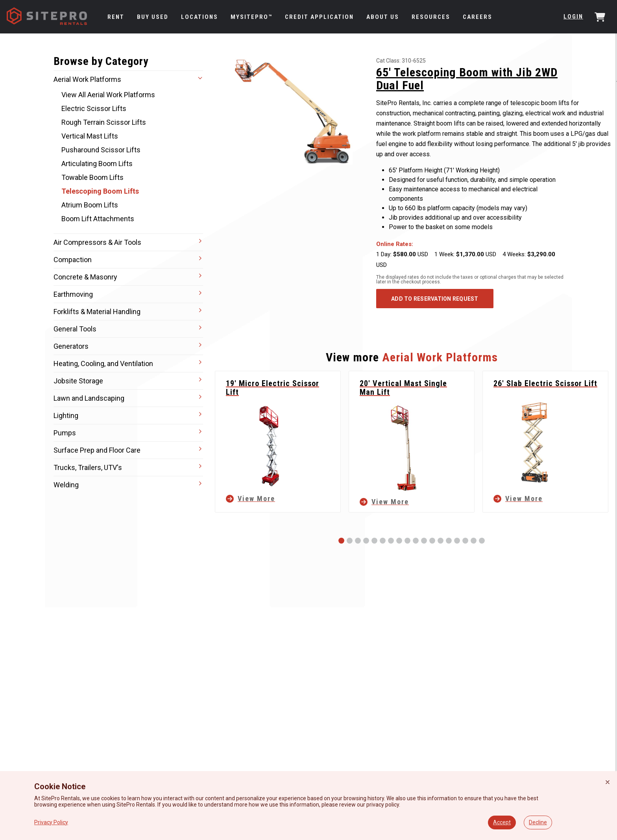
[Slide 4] (366, 541)
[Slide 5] (374, 541)
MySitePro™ (251, 17)
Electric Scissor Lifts (94, 108)
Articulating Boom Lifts (97, 164)
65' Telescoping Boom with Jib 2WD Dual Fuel (467, 79)
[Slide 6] (383, 541)
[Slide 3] (358, 541)
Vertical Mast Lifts (90, 136)
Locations (200, 17)
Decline (538, 822)
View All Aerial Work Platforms (108, 95)
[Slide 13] (441, 541)
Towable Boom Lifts (92, 177)
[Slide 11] (424, 541)
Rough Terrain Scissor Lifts (104, 122)
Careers (478, 17)
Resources (431, 17)
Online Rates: (395, 244)
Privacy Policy (51, 822)
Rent (116, 17)
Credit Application (319, 17)
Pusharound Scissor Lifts (101, 150)
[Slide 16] (465, 541)
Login (573, 17)
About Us (383, 17)
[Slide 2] (350, 541)
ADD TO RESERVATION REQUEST (435, 299)
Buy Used (153, 17)
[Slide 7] (391, 541)
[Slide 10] (416, 541)
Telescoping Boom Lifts (100, 191)
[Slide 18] (482, 541)
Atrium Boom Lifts (90, 205)
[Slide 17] (474, 541)
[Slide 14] (449, 541)
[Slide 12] (432, 541)
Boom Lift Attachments (98, 219)
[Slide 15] (457, 541)
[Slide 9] (407, 541)
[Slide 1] (341, 541)
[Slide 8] (399, 541)
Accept (502, 822)
